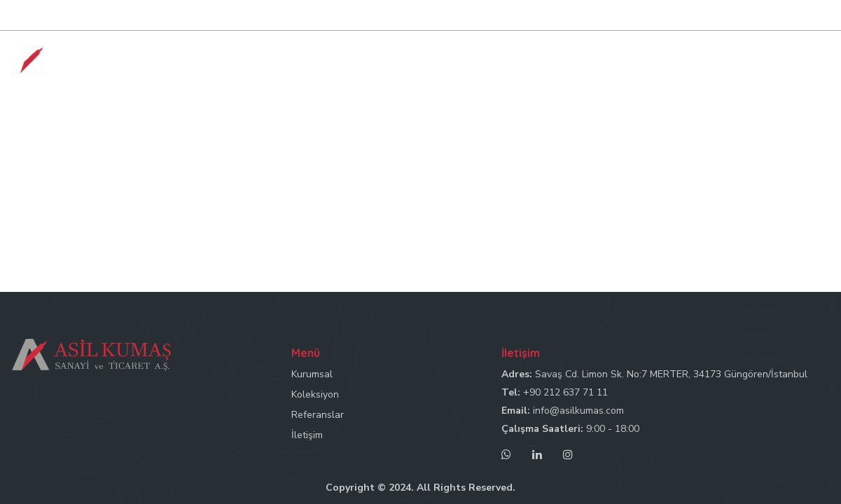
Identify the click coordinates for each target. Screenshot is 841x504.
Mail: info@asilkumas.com (680, 16)
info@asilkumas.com (578, 411)
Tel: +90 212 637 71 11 (561, 16)
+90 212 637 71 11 (565, 392)
